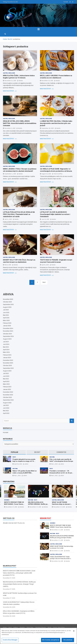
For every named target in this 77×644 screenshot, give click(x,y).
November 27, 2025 (11, 507)
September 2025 (8, 305)
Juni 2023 (6, 376)
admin (26, 464)
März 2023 (6, 384)
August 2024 (7, 339)
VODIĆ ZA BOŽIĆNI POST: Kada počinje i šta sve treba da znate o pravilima (60, 559)
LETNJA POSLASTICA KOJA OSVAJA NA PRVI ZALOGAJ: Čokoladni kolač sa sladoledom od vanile (19, 214)
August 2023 (7, 371)
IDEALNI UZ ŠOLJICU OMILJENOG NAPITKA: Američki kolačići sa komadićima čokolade (20, 123)
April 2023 (6, 382)
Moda (49, 627)
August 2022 (7, 403)
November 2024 (8, 331)
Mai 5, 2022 (54, 475)
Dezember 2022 (8, 392)
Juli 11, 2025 (8, 219)
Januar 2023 (7, 389)
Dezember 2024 (8, 328)
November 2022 (8, 395)
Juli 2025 (6, 310)
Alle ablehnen (68, 641)
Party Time (30, 627)
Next (44, 282)
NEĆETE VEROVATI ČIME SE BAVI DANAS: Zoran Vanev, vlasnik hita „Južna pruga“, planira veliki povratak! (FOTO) (19, 573)
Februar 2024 (7, 355)
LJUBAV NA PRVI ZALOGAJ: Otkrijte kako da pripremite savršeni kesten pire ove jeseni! (56, 123)
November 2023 (8, 363)
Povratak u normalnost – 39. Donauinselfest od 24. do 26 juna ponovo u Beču (61, 473)
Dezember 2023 (8, 360)
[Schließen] (74, 632)
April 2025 (6, 318)
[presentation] (70, 482)
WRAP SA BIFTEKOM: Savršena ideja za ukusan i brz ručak (61, 504)
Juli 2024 (6, 342)
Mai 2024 (6, 347)
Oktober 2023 (7, 366)
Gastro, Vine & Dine (9, 73)
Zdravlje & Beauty (41, 627)
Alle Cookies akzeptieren (51, 641)
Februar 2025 (7, 323)
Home (5, 627)
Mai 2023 (6, 379)
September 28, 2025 (48, 128)
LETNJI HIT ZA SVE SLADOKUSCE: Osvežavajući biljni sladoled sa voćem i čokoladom (55, 214)
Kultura (52, 457)
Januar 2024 (7, 358)
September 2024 (8, 336)
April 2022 (6, 413)
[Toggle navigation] (38, 29)
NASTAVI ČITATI (10, 91)
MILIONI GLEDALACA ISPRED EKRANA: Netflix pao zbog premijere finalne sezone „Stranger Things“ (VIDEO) (62, 538)
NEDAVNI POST (46, 518)
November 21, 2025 (10, 81)
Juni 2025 (6, 313)
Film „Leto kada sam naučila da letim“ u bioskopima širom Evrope (61, 460)
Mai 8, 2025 (8, 265)
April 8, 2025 (45, 265)
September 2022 (8, 400)
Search (72, 421)
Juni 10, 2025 (45, 219)
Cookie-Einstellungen (10, 641)
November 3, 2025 (10, 128)
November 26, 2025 (57, 561)
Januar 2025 (7, 326)
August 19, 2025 (46, 174)
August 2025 (7, 307)
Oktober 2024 (7, 334)
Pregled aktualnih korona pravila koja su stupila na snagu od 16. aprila (24, 461)
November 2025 (8, 299)
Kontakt (66, 2)
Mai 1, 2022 (54, 464)
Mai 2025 (6, 315)
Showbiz (7, 500)
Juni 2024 (6, 344)
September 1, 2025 (10, 174)
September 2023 (8, 368)
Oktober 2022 (7, 397)
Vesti (14, 457)
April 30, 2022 (18, 464)
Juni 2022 (6, 408)
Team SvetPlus (58, 174)
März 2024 (6, 352)
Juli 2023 (6, 373)
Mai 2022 (6, 411)
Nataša (21, 81)
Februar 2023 (7, 387)
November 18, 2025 (47, 81)
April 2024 (6, 350)
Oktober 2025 (7, 302)
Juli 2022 (6, 405)
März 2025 (6, 320)
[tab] (14, 452)
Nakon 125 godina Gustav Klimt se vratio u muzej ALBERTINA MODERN (25, 473)
